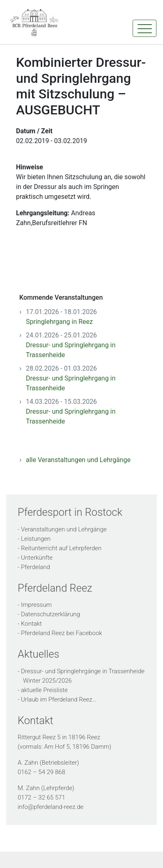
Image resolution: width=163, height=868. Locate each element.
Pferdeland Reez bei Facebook (62, 633)
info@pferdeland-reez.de (51, 807)
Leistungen (36, 539)
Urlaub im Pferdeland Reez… (59, 699)
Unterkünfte (37, 558)
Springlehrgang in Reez (59, 322)
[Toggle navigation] (145, 28)
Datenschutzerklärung (51, 614)
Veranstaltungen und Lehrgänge (64, 529)
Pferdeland (36, 567)
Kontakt (31, 624)
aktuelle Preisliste (44, 690)
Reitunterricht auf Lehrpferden (61, 548)
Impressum (36, 605)
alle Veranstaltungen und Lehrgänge (78, 460)
